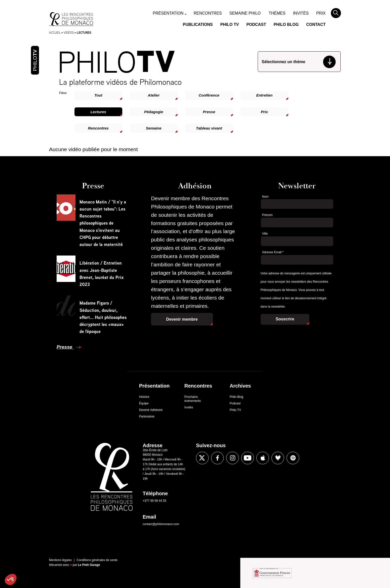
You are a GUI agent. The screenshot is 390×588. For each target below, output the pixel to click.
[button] (11, 579)
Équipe (144, 403)
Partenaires (147, 416)
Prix (321, 13)
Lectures (98, 112)
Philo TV (229, 25)
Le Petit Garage (89, 565)
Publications (198, 25)
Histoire (144, 397)
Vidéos (69, 33)
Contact (316, 25)
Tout (98, 95)
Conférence (209, 95)
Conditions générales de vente (97, 560)
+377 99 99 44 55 (154, 501)
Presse (209, 112)
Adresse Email (273, 252)
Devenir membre (182, 319)
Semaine (154, 128)
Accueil (55, 33)
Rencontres (208, 13)
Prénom (267, 215)
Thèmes (277, 13)
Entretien (264, 95)
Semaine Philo (245, 13)
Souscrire (285, 319)
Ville (265, 234)
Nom (265, 197)
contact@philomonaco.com (161, 524)
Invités (301, 13)
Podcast (256, 25)
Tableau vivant (209, 128)
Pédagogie (154, 112)
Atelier (154, 95)
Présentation (168, 13)
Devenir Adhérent (151, 410)
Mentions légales (60, 560)
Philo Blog (286, 25)
